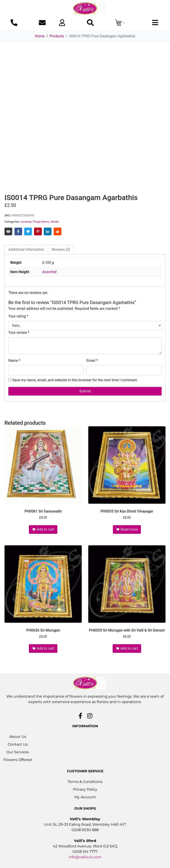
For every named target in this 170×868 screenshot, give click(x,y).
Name (14, 361)
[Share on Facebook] (18, 231)
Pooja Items (41, 222)
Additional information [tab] (26, 249)
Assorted (49, 272)
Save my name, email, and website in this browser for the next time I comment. (75, 380)
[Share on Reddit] (58, 231)
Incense (26, 222)
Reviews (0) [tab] (61, 249)
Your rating (18, 316)
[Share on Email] (8, 231)
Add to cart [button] (45, 529)
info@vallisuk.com (85, 857)
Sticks (55, 222)
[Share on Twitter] (28, 231)
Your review (19, 333)
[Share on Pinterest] (38, 231)
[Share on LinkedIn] (48, 231)
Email (92, 361)
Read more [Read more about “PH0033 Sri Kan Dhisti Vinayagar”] (129, 529)
